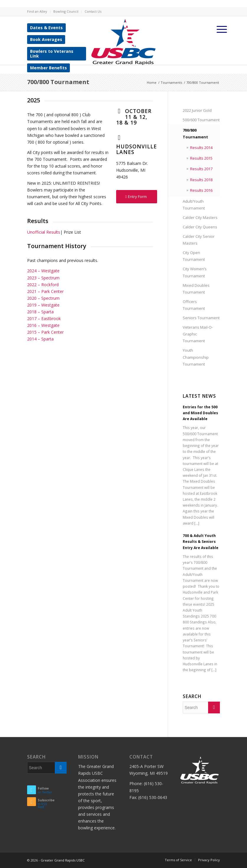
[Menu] (222, 29)
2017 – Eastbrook (44, 318)
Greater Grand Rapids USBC (63, 860)
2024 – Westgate (43, 271)
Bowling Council (66, 11)
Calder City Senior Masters (199, 240)
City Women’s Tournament (195, 272)
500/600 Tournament (201, 120)
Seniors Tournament (201, 318)
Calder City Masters (200, 217)
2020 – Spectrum (43, 298)
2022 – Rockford (43, 285)
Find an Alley (37, 11)
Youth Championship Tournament (196, 357)
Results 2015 (201, 158)
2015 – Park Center (45, 332)
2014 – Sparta (40, 339)
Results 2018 (201, 180)
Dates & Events (46, 28)
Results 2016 (201, 190)
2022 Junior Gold (197, 110)
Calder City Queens (200, 227)
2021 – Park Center (45, 291)
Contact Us (93, 11)
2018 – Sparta (40, 312)
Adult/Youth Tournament (194, 205)
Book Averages (46, 39)
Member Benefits (48, 68)
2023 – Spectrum (43, 278)
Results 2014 (201, 148)
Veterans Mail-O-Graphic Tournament (198, 334)
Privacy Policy (209, 860)
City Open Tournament (194, 256)
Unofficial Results (44, 232)
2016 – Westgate (43, 325)
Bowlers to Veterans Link (52, 54)
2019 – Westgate (43, 305)
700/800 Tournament (58, 82)
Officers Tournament (194, 305)
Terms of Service (178, 860)
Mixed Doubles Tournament (196, 289)
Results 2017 (201, 169)
